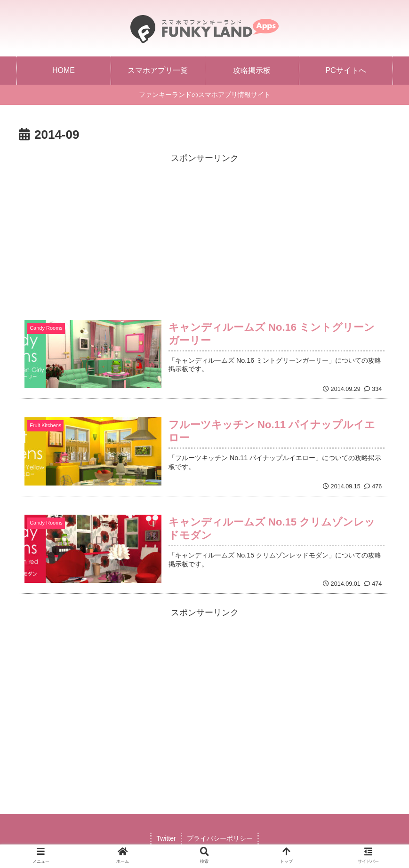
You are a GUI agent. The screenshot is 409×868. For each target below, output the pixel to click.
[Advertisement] (204, 231)
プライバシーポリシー (220, 838)
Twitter (166, 838)
